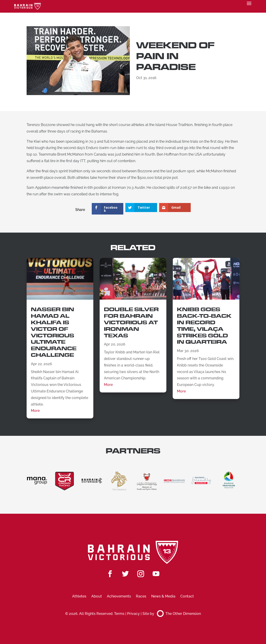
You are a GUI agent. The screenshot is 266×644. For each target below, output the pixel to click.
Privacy (133, 614)
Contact (187, 597)
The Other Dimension (179, 614)
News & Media (163, 597)
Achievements (119, 597)
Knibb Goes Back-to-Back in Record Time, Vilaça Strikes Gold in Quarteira (204, 326)
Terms (119, 614)
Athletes (79, 597)
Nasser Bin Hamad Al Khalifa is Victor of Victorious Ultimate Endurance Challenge (54, 332)
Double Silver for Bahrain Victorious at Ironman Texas (131, 322)
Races (141, 597)
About (97, 597)
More (35, 411)
